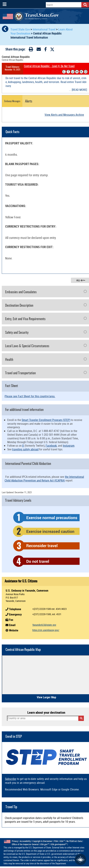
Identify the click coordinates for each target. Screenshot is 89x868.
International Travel (44, 29)
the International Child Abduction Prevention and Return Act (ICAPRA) (44, 479)
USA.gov (45, 844)
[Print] (31, 50)
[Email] (39, 50)
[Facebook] (45, 50)
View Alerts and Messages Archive (64, 115)
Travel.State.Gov (21, 29)
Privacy (15, 841)
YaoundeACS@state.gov (44, 625)
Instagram (69, 446)
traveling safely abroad (25, 449)
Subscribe (11, 779)
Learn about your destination (46, 712)
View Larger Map (46, 697)
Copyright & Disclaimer (42, 841)
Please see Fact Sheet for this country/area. (30, 396)
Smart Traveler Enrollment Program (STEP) (46, 420)
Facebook (51, 446)
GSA (62, 841)
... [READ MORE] (78, 90)
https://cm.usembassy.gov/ (46, 630)
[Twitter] (52, 49)
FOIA (56, 841)
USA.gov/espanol (59, 844)
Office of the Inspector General (25, 844)
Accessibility (25, 841)
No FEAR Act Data (74, 841)
